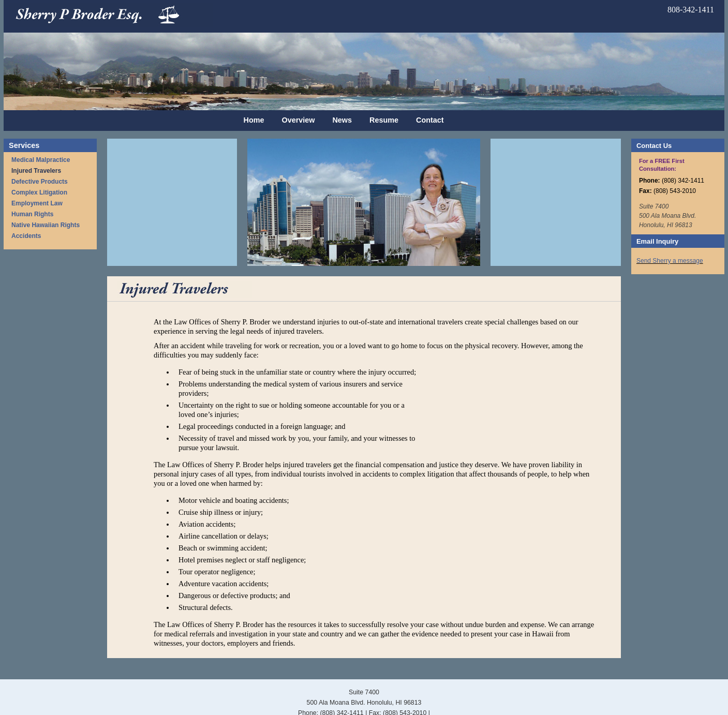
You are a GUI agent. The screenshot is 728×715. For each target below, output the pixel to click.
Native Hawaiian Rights (46, 225)
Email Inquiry (657, 241)
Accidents (26, 236)
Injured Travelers (36, 171)
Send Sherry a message (670, 261)
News (342, 120)
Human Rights (32, 214)
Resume (384, 120)
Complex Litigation (39, 192)
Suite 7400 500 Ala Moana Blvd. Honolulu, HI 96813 (667, 216)
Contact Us (654, 146)
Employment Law (37, 203)
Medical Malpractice (41, 160)
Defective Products (40, 182)
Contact (430, 120)
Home (254, 120)
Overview (298, 120)
